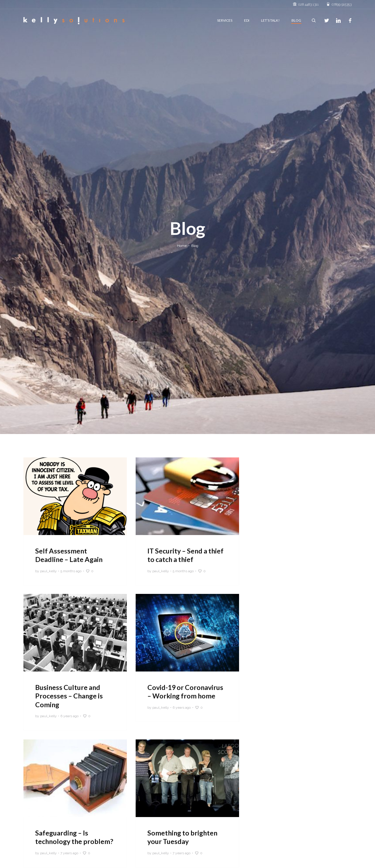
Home (182, 246)
